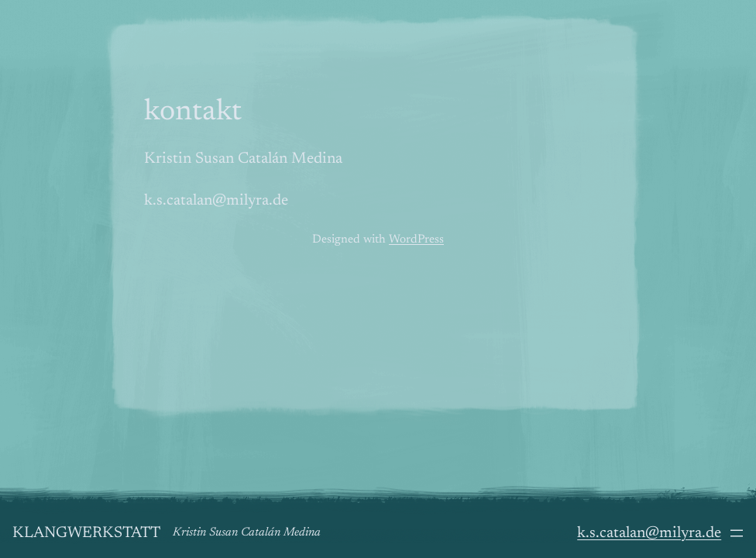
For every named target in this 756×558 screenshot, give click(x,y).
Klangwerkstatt (86, 533)
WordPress (416, 240)
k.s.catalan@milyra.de (649, 533)
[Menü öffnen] (737, 533)
